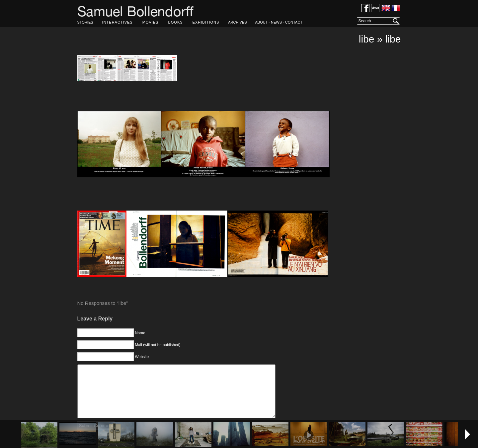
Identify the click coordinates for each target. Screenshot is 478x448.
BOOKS (175, 22)
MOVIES (151, 22)
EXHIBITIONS (206, 22)
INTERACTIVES (118, 22)
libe (367, 39)
